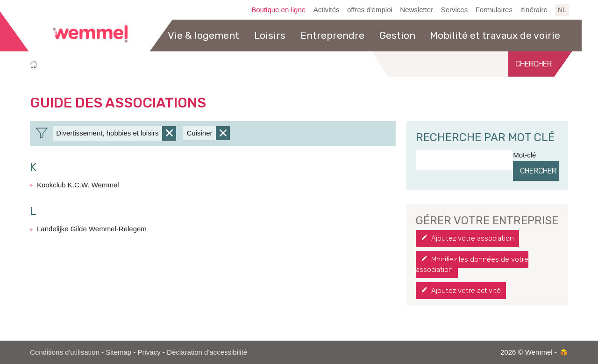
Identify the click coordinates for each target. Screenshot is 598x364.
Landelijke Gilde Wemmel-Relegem (92, 229)
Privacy (149, 352)
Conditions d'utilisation (65, 352)
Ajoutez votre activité (466, 291)
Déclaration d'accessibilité (207, 352)
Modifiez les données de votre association (472, 265)
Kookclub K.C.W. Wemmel (78, 185)
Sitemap (118, 352)
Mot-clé (524, 155)
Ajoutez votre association (473, 238)
